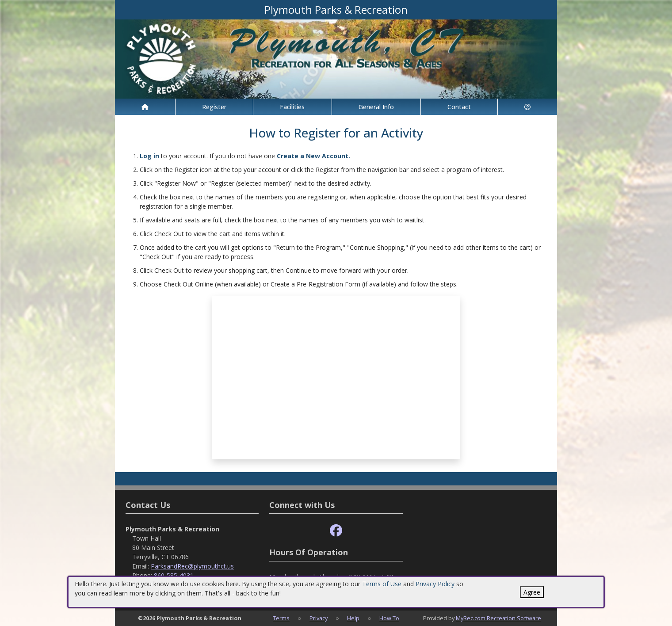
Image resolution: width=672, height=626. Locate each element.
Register (214, 107)
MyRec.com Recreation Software (498, 618)
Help (353, 618)
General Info (376, 107)
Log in (149, 156)
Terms (281, 618)
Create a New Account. (313, 156)
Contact (459, 107)
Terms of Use (382, 584)
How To (389, 618)
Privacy (319, 618)
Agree (532, 592)
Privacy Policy (435, 584)
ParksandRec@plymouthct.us (192, 566)
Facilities (292, 107)
